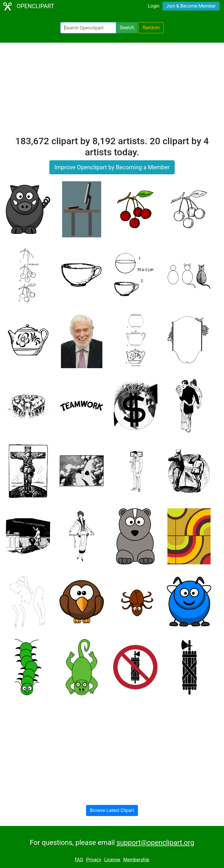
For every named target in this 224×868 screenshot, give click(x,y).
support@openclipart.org (155, 843)
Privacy (94, 860)
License (112, 860)
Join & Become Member (191, 6)
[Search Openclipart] (88, 28)
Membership (136, 860)
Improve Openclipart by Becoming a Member (112, 167)
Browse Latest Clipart (112, 810)
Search (127, 28)
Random (151, 28)
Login (154, 6)
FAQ (79, 860)
